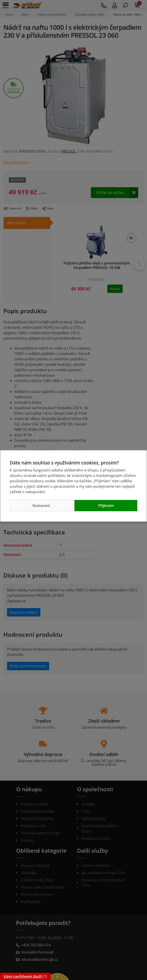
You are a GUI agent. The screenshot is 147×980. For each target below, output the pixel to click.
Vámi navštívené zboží (23, 976)
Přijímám (106, 506)
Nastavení (41, 506)
